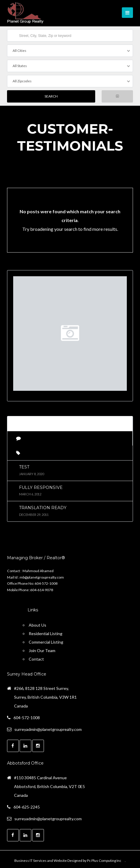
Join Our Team (42, 650)
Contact (36, 659)
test (24, 467)
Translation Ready (43, 508)
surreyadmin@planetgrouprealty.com (48, 729)
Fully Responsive (41, 487)
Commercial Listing (46, 642)
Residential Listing (46, 633)
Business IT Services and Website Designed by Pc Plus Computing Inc (68, 861)
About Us (37, 625)
